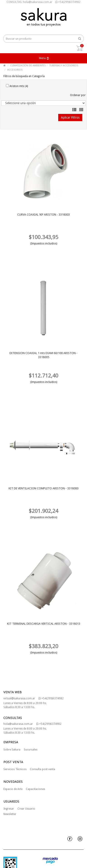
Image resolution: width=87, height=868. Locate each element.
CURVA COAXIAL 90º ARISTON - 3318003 (43, 215)
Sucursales (31, 750)
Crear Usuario (26, 809)
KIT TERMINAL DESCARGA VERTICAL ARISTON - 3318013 (44, 624)
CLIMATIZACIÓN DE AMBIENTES (28, 66)
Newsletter (10, 814)
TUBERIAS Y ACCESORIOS (64, 66)
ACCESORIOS (15, 70)
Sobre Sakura (12, 750)
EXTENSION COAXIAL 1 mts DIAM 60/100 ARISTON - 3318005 (43, 355)
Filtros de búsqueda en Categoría (24, 76)
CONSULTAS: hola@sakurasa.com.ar (29, 2)
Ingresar (9, 809)
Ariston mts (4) (17, 86)
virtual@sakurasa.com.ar (19, 698)
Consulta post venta (42, 769)
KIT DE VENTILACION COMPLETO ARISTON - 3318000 (43, 488)
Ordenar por (78, 95)
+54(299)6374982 (68, 2)
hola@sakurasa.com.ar (18, 724)
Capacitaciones (35, 789)
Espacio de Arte (13, 789)
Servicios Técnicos (15, 769)
